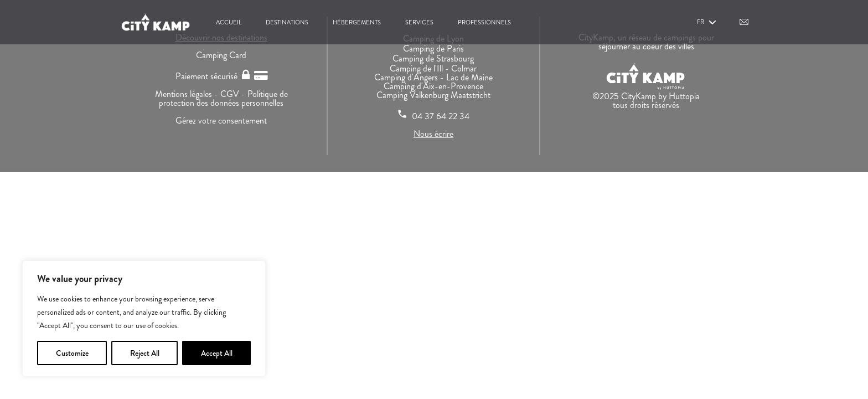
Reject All (145, 353)
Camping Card (221, 55)
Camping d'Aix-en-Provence (433, 86)
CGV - (234, 94)
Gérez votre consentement (221, 121)
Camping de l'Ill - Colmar (433, 68)
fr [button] (707, 22)
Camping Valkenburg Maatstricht (433, 95)
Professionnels (484, 22)
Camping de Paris (433, 48)
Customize (72, 353)
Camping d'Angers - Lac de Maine (433, 77)
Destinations (287, 22)
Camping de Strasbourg (433, 58)
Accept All (217, 353)
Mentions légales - (188, 94)
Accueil (229, 22)
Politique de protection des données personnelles (223, 98)
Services (419, 22)
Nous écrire (433, 134)
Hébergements (357, 22)
